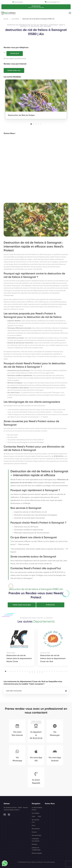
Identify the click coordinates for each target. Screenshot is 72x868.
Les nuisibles (15, 19)
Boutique (34, 844)
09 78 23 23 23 (15, 54)
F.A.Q (39, 817)
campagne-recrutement (36, 840)
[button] (31, 124)
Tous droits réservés (49, 862)
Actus (33, 825)
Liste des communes (14, 691)
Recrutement (36, 829)
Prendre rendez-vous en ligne (22, 605)
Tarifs (33, 817)
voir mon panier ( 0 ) (52, 2)
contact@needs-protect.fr (12, 810)
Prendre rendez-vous (14, 70)
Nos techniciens (36, 835)
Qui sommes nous (35, 821)
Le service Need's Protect (37, 809)
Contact (34, 832)
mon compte (18, 2)
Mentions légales (37, 853)
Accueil (6, 19)
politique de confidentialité (36, 849)
